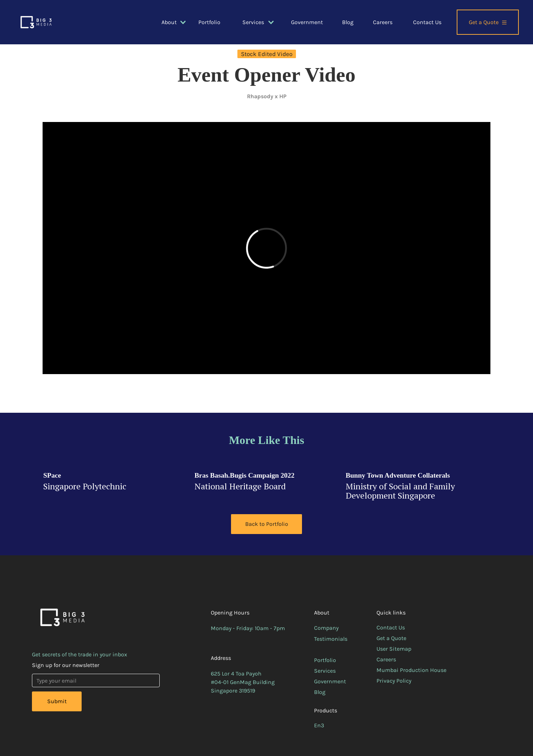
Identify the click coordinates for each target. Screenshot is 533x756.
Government (307, 22)
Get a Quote (391, 638)
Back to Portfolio (267, 524)
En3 (319, 725)
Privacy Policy (394, 681)
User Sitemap (394, 649)
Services (325, 671)
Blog (348, 22)
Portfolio (209, 22)
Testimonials (331, 639)
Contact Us (427, 22)
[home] (36, 22)
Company (326, 628)
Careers (383, 22)
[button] (170, 22)
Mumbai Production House (411, 670)
